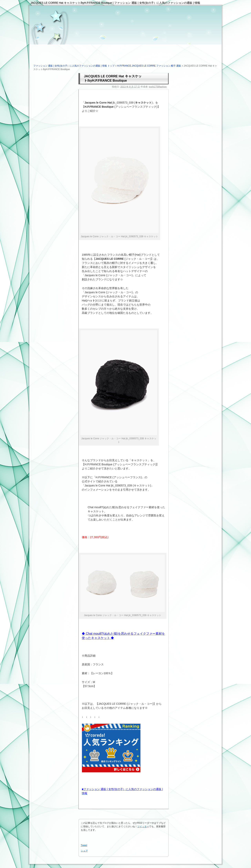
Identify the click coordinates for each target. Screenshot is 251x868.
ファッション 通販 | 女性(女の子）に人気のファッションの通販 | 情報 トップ (74, 66)
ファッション (163, 66)
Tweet (84, 845)
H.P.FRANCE (124, 66)
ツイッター (143, 826)
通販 (179, 66)
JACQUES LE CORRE (144, 66)
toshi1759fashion (158, 87)
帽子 (173, 66)
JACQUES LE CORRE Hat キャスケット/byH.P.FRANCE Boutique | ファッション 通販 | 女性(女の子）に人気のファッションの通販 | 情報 (115, 3)
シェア (84, 851)
